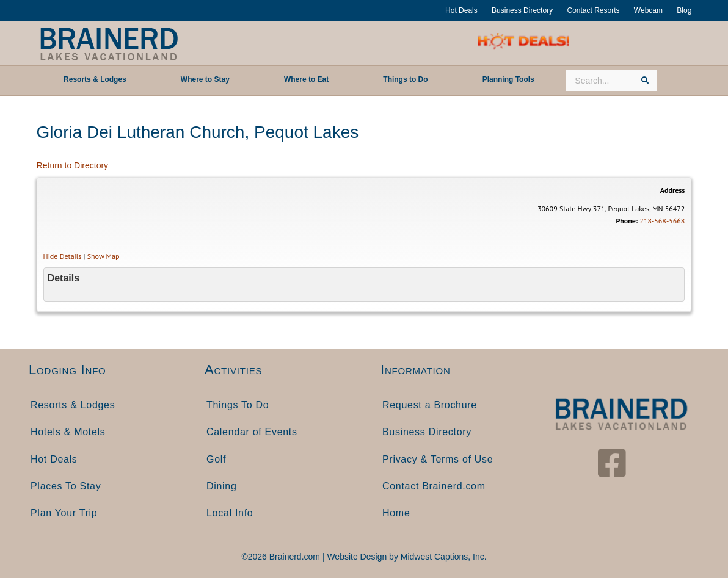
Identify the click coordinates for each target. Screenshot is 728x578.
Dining (222, 486)
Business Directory (522, 10)
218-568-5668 (662, 221)
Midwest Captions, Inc (442, 557)
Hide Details (63, 256)
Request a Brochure (430, 405)
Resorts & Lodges (73, 405)
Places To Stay (66, 486)
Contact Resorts (593, 10)
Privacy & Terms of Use (438, 459)
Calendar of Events (252, 432)
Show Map (104, 256)
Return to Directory (72, 165)
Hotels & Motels (68, 432)
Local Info (230, 513)
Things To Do (238, 405)
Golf (216, 459)
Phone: (627, 221)
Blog (684, 10)
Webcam (648, 10)
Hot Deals (461, 10)
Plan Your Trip (64, 513)
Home (396, 513)
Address (673, 190)
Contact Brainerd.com (434, 486)
